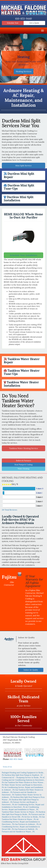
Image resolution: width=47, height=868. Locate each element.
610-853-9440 (23, 19)
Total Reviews (9, 510)
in (23, 775)
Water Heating (23, 469)
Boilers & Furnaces (24, 461)
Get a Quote (34, 23)
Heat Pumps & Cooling (23, 465)
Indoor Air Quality (31, 670)
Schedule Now (13, 23)
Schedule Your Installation (24, 255)
